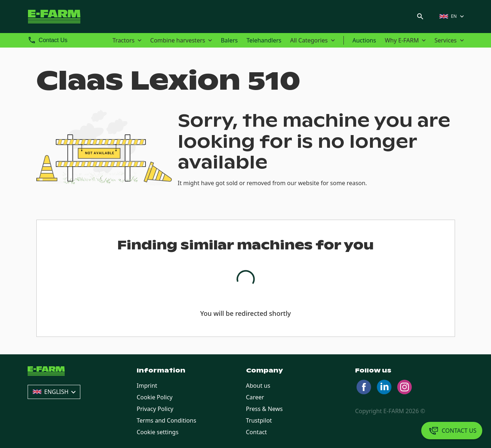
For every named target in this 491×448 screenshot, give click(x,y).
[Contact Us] (452, 431)
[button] (452, 16)
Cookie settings (158, 432)
